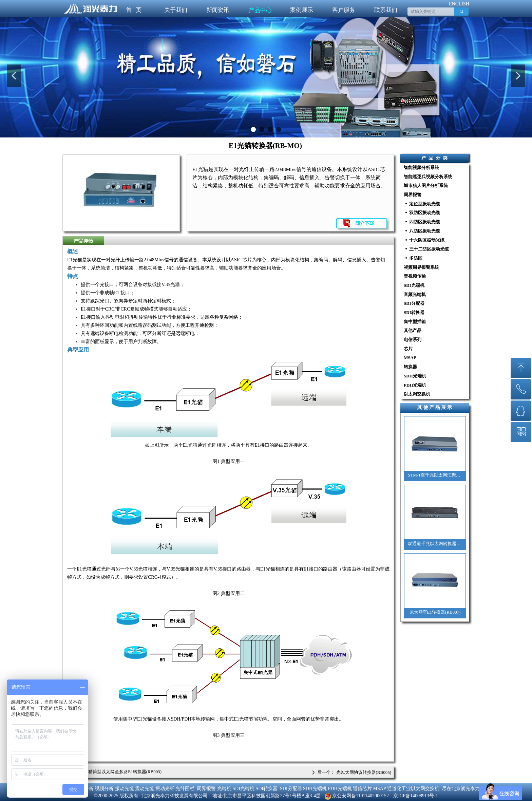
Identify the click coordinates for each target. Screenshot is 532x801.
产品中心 (260, 10)
